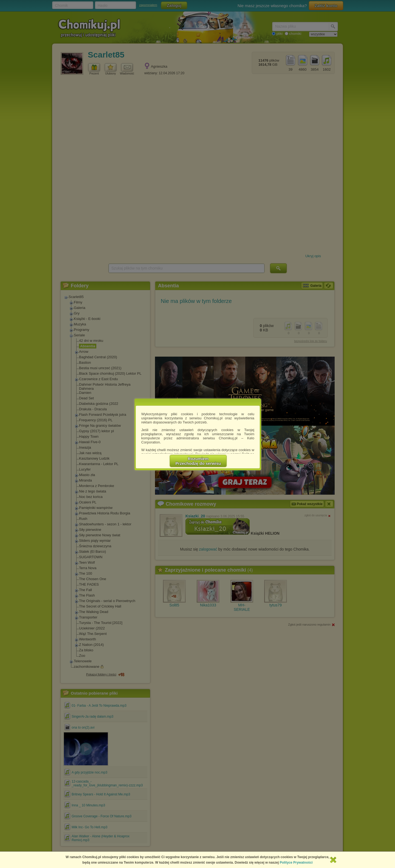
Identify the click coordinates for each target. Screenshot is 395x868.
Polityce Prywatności (296, 863)
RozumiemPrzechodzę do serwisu (198, 461)
